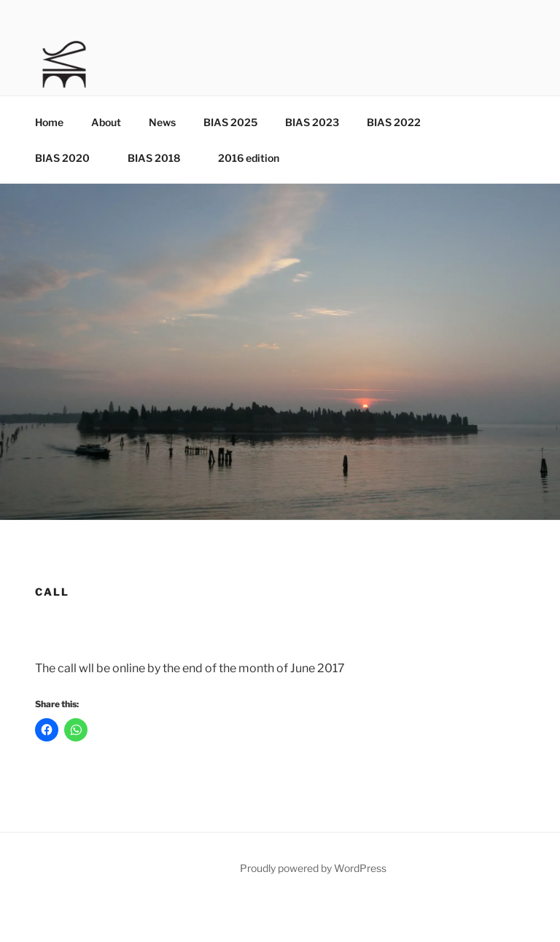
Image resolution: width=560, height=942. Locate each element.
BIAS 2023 (312, 122)
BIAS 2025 (230, 122)
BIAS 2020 (69, 158)
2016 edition (249, 158)
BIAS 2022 (394, 122)
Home (49, 122)
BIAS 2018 (161, 158)
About (106, 122)
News (162, 122)
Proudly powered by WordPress (313, 868)
